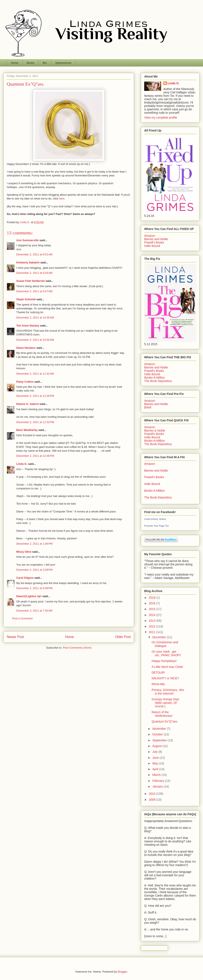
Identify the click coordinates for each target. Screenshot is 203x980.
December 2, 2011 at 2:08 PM (34, 570)
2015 (153, 609)
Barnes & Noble (155, 430)
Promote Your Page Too (156, 526)
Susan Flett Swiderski (30, 281)
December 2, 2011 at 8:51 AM (34, 254)
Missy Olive (24, 552)
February (159, 781)
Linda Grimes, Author (155, 519)
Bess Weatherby (27, 430)
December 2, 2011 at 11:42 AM (35, 374)
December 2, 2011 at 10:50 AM (35, 340)
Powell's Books (154, 242)
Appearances (63, 63)
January (158, 786)
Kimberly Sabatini (28, 262)
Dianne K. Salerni (28, 404)
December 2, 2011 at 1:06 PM (34, 544)
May (155, 763)
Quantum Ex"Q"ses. (165, 721)
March (157, 775)
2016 (153, 603)
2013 (153, 621)
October (158, 734)
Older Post (123, 637)
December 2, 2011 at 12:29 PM (35, 396)
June (156, 758)
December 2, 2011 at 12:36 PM (35, 456)
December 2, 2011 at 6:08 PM (34, 588)
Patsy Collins (25, 382)
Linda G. (22, 464)
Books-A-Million (154, 378)
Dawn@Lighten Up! (29, 596)
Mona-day (158, 684)
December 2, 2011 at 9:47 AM (34, 291)
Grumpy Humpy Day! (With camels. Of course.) (165, 703)
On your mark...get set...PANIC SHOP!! (166, 653)
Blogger (122, 972)
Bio (45, 63)
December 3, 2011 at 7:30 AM (34, 611)
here (62, 199)
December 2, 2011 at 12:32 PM (35, 422)
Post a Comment (22, 618)
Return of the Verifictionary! (162, 714)
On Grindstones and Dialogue (165, 644)
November (159, 729)
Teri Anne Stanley (28, 326)
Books (30, 63)
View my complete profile (161, 118)
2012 (153, 626)
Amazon (150, 236)
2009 (153, 800)
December (159, 637)
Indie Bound (152, 246)
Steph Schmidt (26, 299)
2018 (153, 598)
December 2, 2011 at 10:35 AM (35, 318)
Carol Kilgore (25, 578)
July (155, 752)
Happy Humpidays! (164, 661)
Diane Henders (26, 348)
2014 (153, 615)
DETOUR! (158, 673)
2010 (153, 794)
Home (15, 63)
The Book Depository (158, 381)
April (156, 769)
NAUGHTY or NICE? (165, 678)
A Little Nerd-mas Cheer (167, 667)
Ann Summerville (27, 240)
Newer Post (15, 637)
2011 (153, 632)
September (160, 740)
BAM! (148, 407)
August (157, 746)
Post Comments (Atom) (77, 648)
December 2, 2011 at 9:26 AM (34, 273)
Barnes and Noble (156, 239)
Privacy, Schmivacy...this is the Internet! (168, 692)
